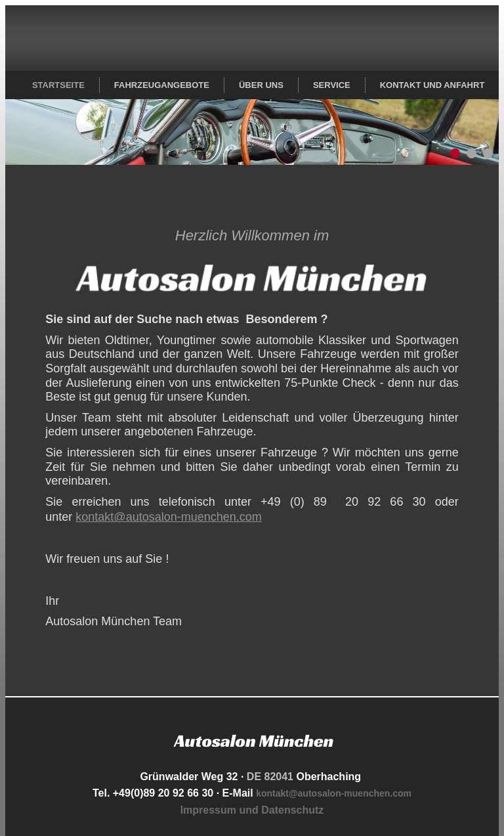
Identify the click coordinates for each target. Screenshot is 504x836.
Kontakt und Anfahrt (432, 85)
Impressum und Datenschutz (252, 810)
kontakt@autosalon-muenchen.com (168, 517)
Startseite (58, 85)
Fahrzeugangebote (162, 85)
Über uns (261, 85)
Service (332, 85)
